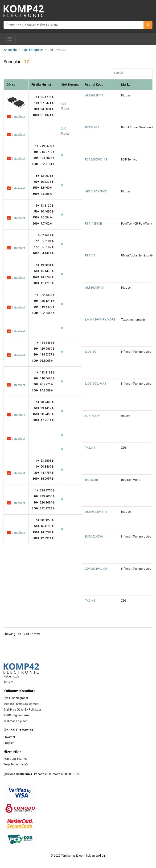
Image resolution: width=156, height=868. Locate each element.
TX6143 (90, 601)
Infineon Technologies (136, 352)
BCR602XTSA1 (95, 536)
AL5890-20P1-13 (96, 512)
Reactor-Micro (131, 480)
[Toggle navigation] (10, 39)
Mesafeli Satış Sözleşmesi (21, 704)
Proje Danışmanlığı (16, 764)
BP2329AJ (92, 127)
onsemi (126, 416)
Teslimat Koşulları (15, 721)
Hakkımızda (11, 676)
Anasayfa (10, 50)
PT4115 (90, 255)
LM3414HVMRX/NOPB (100, 319)
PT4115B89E (93, 224)
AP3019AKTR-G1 (96, 191)
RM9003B (92, 480)
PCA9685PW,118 (96, 159)
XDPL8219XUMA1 (97, 569)
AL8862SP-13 (94, 95)
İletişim (8, 682)
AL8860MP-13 (94, 288)
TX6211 (90, 448)
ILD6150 (90, 352)
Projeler (9, 743)
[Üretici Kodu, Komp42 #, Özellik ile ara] (74, 25)
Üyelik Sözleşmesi (16, 698)
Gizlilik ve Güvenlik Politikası (22, 710)
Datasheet (16, 116)
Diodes (126, 95)
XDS (124, 448)
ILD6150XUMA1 (96, 384)
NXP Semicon (130, 159)
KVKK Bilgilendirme (16, 715)
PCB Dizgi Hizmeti (16, 759)
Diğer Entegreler (32, 50)
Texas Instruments (133, 319)
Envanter (9, 737)
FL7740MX (92, 416)
